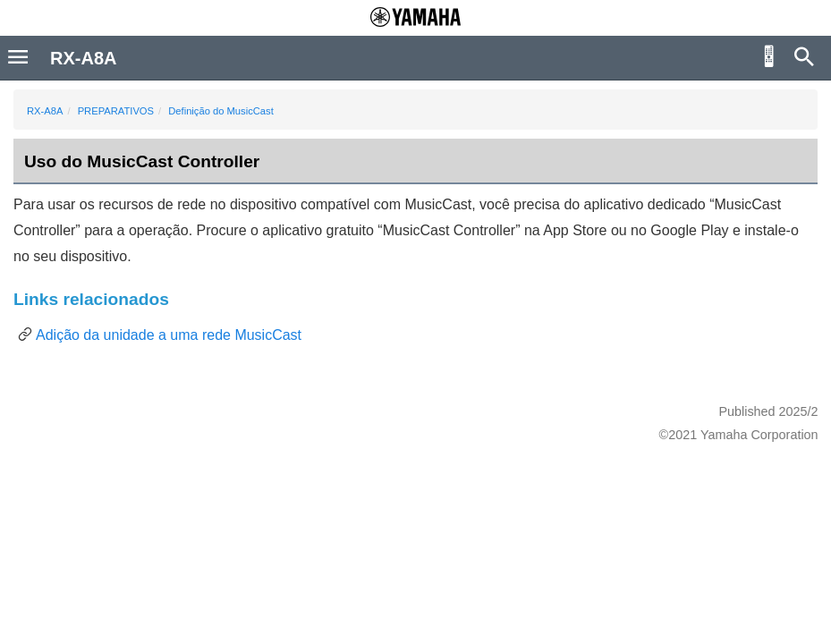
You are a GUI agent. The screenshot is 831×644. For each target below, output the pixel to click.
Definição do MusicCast (221, 111)
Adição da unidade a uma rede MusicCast (169, 335)
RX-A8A (45, 111)
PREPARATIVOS (116, 111)
